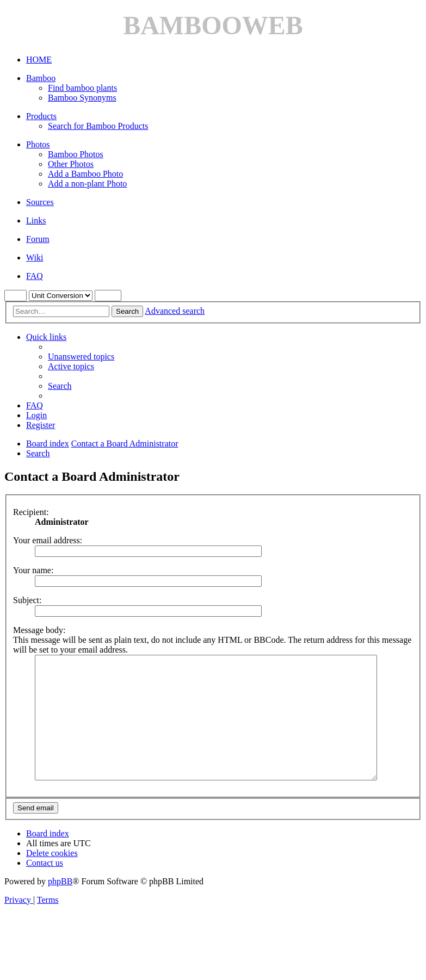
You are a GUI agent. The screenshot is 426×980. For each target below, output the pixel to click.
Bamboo (41, 78)
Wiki (35, 258)
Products (41, 116)
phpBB (60, 906)
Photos (38, 144)
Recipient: (31, 512)
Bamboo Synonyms (82, 98)
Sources (40, 202)
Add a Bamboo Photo (85, 174)
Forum (38, 239)
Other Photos (71, 164)
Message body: (39, 630)
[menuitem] (81, 356)
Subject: (27, 600)
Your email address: (48, 540)
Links (36, 221)
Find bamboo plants (82, 88)
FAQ (35, 276)
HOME (39, 60)
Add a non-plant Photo (87, 184)
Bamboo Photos (76, 154)
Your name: (33, 570)
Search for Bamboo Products (98, 126)
